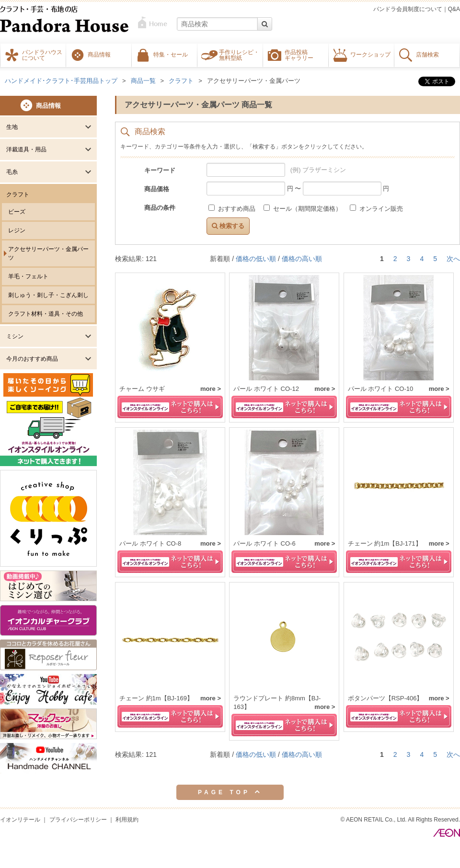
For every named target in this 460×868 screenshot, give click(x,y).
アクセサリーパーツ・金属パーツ (48, 253)
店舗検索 (427, 54)
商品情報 (99, 54)
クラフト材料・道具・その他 (46, 314)
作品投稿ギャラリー (299, 55)
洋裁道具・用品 (26, 149)
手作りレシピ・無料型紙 (239, 55)
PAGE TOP (230, 792)
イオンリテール (20, 820)
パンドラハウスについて (42, 55)
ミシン (15, 336)
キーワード (160, 170)
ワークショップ (370, 54)
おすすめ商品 (233, 209)
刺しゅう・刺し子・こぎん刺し (48, 295)
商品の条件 (160, 208)
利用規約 (127, 820)
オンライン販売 (376, 209)
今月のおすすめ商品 (32, 359)
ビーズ (17, 212)
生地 (12, 127)
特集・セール (171, 54)
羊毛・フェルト (28, 276)
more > (211, 389)
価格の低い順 (256, 259)
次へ (453, 259)
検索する (228, 226)
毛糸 (12, 172)
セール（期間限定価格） (303, 209)
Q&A (454, 9)
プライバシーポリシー (78, 820)
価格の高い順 (302, 259)
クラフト (18, 194)
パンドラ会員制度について (408, 9)
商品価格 (157, 189)
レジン (17, 230)
